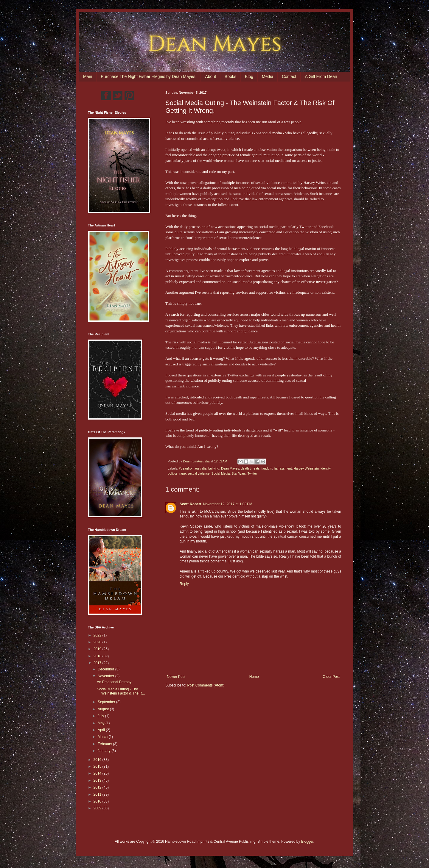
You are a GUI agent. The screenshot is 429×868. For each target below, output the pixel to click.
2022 (98, 635)
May (102, 723)
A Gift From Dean (321, 76)
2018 (98, 656)
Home (254, 677)
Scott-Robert (191, 504)
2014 (98, 773)
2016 (98, 760)
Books (230, 76)
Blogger (307, 842)
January (105, 751)
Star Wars (239, 473)
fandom (267, 468)
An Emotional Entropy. (115, 682)
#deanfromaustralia (193, 468)
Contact (289, 76)
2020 (98, 642)
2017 (98, 663)
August (104, 709)
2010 (98, 801)
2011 (98, 795)
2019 (98, 649)
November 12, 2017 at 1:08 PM (228, 504)
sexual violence (199, 473)
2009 (98, 808)
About (210, 76)
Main (88, 76)
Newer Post (176, 677)
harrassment (283, 468)
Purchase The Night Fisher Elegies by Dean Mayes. (149, 76)
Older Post (331, 677)
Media (268, 76)
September (107, 702)
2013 (98, 781)
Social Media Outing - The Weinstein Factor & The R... (121, 691)
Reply (184, 584)
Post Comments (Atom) (206, 685)
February (105, 744)
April (102, 730)
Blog (249, 76)
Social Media (220, 473)
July (101, 716)
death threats (250, 468)
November (107, 676)
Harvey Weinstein (306, 468)
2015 (98, 767)
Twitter (252, 473)
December (107, 669)
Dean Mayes (230, 468)
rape (183, 473)
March (103, 737)
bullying (214, 468)
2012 (98, 787)
